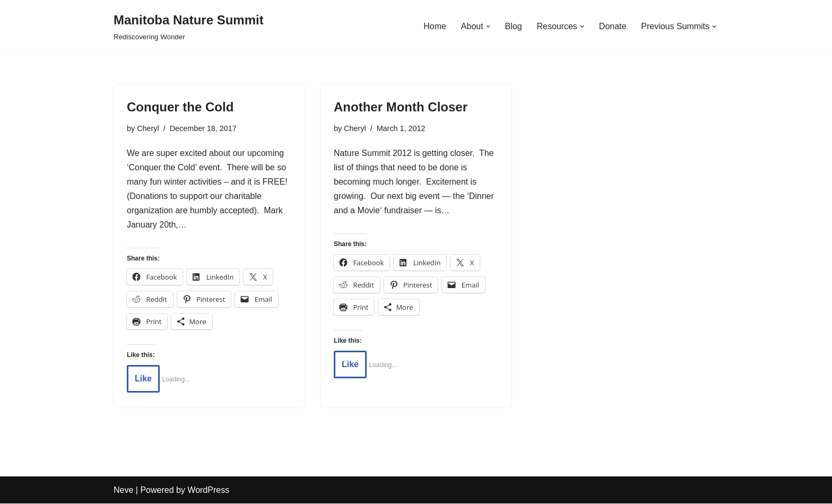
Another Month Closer (401, 107)
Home (434, 26)
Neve (123, 490)
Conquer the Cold (180, 107)
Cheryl (148, 128)
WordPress (208, 490)
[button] (488, 27)
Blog (513, 26)
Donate (612, 26)
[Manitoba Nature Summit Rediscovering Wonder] (189, 26)
